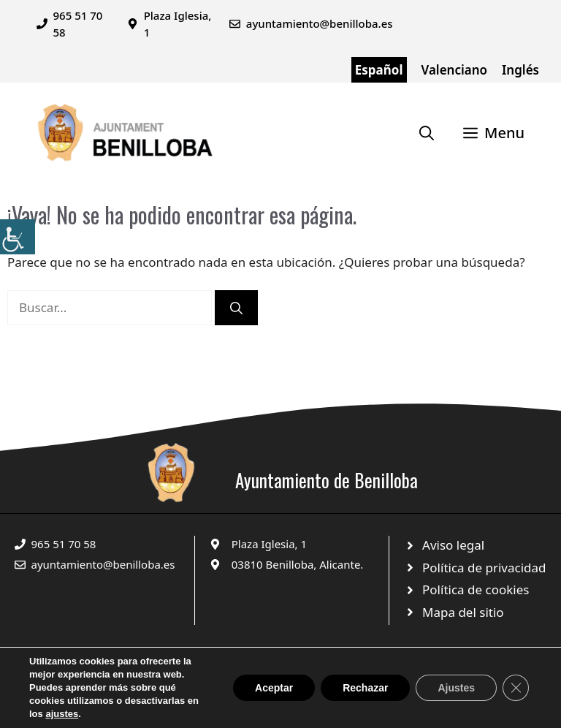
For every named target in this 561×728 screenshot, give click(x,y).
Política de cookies (476, 589)
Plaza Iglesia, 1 (269, 544)
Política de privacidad (484, 568)
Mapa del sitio (463, 612)
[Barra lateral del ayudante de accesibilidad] (18, 237)
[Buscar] (236, 308)
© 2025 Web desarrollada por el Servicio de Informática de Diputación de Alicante (177, 686)
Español (379, 70)
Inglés (520, 70)
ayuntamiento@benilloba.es (320, 23)
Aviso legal (453, 545)
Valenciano (455, 70)
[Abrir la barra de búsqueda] (427, 133)
